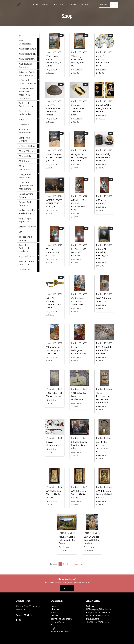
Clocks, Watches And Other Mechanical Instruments (29, 93)
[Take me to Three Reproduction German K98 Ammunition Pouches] (104, 392)
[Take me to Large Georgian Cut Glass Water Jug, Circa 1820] (55, 152)
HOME (36, 5)
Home (54, 606)
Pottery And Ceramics (29, 204)
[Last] (82, 564)
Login (53, 628)
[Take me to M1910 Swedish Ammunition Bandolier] (104, 344)
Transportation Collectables (29, 263)
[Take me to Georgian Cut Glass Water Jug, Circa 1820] (79, 152)
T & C (63, 5)
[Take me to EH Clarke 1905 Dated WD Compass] (79, 248)
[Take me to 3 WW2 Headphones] (55, 441)
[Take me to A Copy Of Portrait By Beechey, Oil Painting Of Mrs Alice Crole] (104, 248)
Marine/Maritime (29, 151)
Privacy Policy (57, 622)
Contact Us (67, 588)
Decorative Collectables (29, 113)
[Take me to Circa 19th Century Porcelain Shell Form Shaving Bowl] (104, 55)
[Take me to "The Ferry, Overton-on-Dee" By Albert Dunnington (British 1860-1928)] (79, 55)
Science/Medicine (29, 227)
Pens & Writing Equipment (29, 195)
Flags (29, 119)
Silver (29, 232)
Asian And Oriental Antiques (29, 82)
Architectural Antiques (29, 66)
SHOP (54, 5)
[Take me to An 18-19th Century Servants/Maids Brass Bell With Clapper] (104, 441)
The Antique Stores (60, 631)
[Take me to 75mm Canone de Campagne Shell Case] (55, 344)
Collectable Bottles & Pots (29, 105)
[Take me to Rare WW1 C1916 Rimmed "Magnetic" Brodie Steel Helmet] (55, 104)
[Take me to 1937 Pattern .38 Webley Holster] (55, 392)
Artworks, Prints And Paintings (29, 74)
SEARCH (85, 5)
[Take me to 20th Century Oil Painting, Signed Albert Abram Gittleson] (79, 441)
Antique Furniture (29, 49)
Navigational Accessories (29, 176)
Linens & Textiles (29, 146)
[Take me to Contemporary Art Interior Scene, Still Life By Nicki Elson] (79, 297)
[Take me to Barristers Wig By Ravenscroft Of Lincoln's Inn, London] (104, 152)
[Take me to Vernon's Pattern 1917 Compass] (55, 248)
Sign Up (55, 625)
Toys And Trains (29, 256)
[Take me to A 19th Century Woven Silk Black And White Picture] (55, 488)
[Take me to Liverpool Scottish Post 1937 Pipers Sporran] (79, 104)
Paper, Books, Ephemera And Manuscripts (29, 186)
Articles (54, 616)
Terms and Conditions (62, 619)
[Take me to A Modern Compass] (104, 199)
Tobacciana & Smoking (29, 238)
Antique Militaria (29, 59)
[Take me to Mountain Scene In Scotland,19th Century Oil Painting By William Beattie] (67, 534)
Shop (53, 613)
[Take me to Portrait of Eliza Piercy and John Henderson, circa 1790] (104, 104)
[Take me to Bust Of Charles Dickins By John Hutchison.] (92, 534)
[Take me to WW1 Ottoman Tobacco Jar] (104, 297)
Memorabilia (29, 156)
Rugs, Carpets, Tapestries (29, 220)
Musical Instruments (29, 168)
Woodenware (29, 270)
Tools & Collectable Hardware (29, 248)
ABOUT (45, 5)
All (20, 36)
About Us (55, 609)
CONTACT (73, 5)
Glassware (29, 125)
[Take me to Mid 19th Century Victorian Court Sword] (55, 297)
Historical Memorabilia (29, 131)
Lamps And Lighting (29, 139)
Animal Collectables (29, 42)
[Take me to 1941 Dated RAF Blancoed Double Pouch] (79, 392)
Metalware (29, 161)
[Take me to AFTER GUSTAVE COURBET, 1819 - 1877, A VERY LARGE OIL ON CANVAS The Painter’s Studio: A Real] (55, 199)
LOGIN (114, 5)
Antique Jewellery (29, 54)
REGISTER (104, 5)
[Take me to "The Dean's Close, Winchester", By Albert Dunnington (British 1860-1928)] (55, 55)
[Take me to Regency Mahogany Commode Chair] (79, 344)
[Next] (76, 564)
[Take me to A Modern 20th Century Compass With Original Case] (79, 199)
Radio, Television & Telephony (29, 212)
